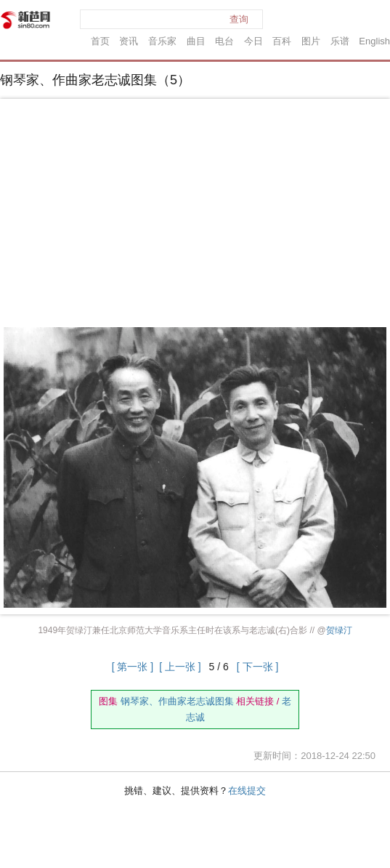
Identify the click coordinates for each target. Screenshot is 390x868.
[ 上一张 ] (180, 667)
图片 (311, 41)
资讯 (129, 41)
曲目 (196, 41)
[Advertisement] (195, 216)
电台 (224, 41)
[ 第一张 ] (133, 667)
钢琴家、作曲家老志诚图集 (177, 701)
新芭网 (25, 20)
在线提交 (247, 791)
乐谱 (340, 41)
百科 (282, 41)
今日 (253, 41)
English (374, 41)
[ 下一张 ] (258, 667)
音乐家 (162, 41)
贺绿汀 (339, 630)
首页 (100, 41)
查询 (239, 19)
